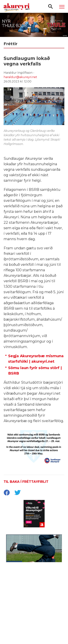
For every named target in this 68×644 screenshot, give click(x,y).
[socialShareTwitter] (17, 493)
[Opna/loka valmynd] (62, 7)
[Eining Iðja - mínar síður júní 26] (34, 590)
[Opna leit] (51, 6)
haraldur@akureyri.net (20, 77)
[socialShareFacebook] (7, 493)
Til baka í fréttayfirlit (26, 482)
